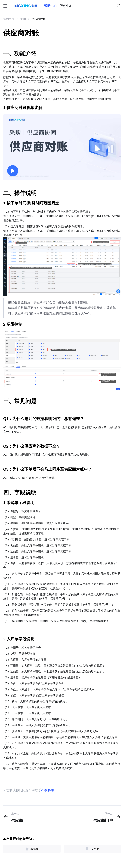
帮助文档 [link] (9, 19)
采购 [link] (23, 19)
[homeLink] (50, 6)
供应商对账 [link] (39, 19)
